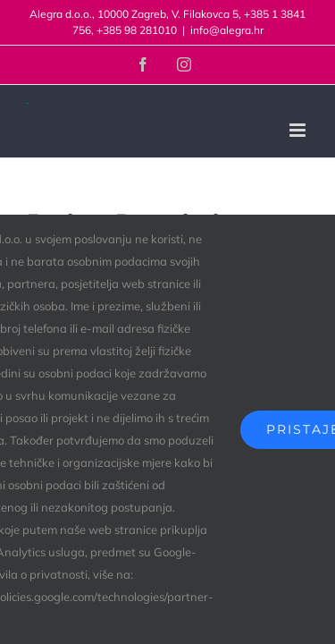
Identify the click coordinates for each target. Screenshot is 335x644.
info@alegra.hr (227, 30)
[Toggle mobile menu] (299, 130)
